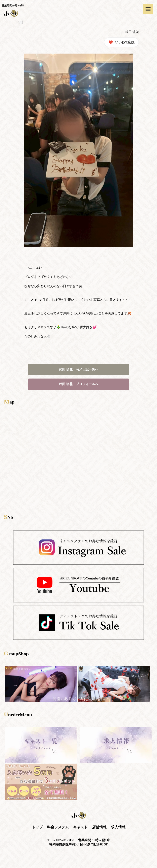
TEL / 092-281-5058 (61, 840)
